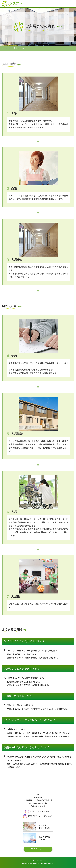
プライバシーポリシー (38, 861)
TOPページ (36, 849)
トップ (5, 48)
